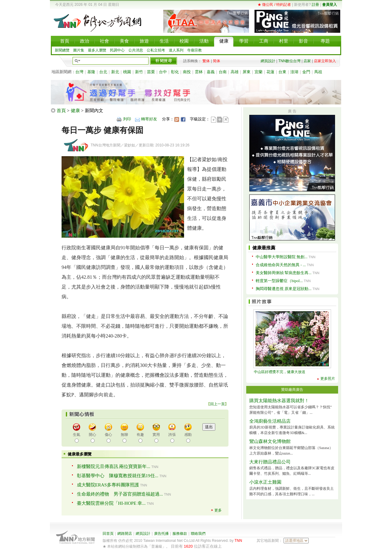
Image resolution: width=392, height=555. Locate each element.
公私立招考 (156, 50)
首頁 (61, 111)
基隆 (91, 72)
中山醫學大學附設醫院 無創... (282, 257)
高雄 (235, 72)
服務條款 (180, 534)
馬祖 (318, 72)
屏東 (247, 72)
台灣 (79, 72)
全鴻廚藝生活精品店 (270, 421)
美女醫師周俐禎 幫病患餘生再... (284, 273)
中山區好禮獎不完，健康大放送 (280, 372)
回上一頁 (217, 404)
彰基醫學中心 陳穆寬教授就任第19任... (118, 476)
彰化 (175, 72)
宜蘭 (258, 72)
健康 (75, 111)
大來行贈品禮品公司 (270, 462)
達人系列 (176, 50)
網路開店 (125, 534)
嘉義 (211, 72)
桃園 (127, 72)
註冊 (315, 5)
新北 (115, 72)
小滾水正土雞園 (265, 482)
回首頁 (108, 534)
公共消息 (136, 50)
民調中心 (117, 50)
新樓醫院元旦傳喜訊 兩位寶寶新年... (114, 466)
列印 (127, 119)
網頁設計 (268, 61)
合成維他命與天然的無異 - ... (281, 265)
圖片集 (79, 50)
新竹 (139, 72)
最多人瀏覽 (97, 50)
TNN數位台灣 (290, 61)
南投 (187, 72)
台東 (282, 72)
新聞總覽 (62, 50)
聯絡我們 (198, 534)
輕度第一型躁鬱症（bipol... (279, 281)
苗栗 (151, 72)
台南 (223, 72)
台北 (103, 72)
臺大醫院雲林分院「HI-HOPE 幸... (111, 503)
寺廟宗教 (194, 50)
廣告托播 (161, 534)
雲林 (199, 72)
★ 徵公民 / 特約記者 (274, 5)
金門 (306, 72)
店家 (307, 61)
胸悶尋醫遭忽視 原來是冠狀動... (284, 289)
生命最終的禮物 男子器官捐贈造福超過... (120, 494)
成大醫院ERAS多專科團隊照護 (108, 485)
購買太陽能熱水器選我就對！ (279, 401)
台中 (163, 72)
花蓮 (270, 72)
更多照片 (328, 379)
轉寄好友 (149, 119)
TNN (238, 541)
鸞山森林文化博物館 (270, 441)
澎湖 (294, 72)
